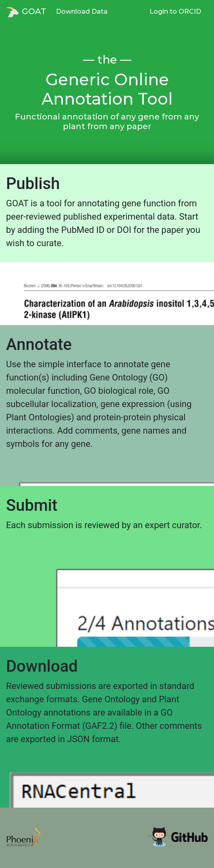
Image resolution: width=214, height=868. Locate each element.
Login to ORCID (175, 11)
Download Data (82, 11)
